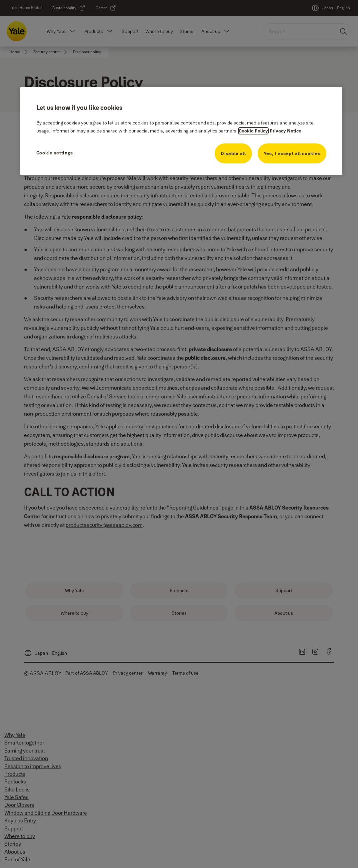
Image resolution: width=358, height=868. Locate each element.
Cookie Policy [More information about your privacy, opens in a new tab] (253, 131)
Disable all (233, 153)
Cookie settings (55, 153)
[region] (181, 131)
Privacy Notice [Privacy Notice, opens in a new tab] (285, 131)
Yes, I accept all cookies (292, 153)
